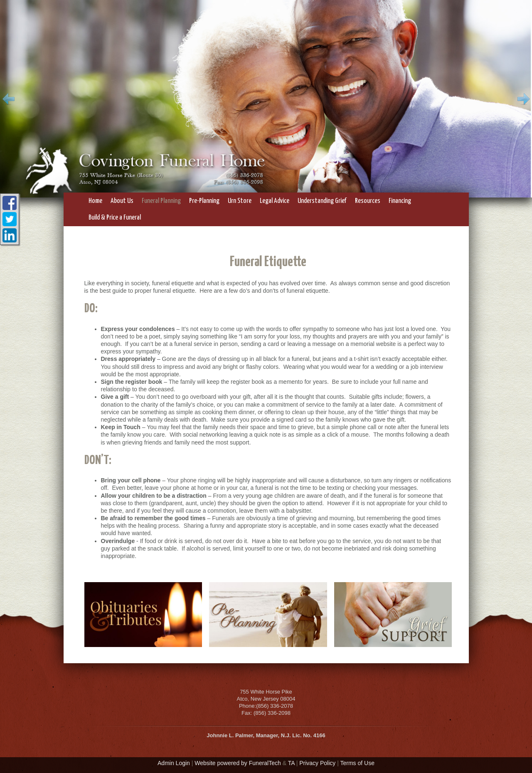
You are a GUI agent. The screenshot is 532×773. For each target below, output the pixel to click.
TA (291, 763)
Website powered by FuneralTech (238, 763)
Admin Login (174, 763)
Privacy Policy (317, 763)
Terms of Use (357, 763)
